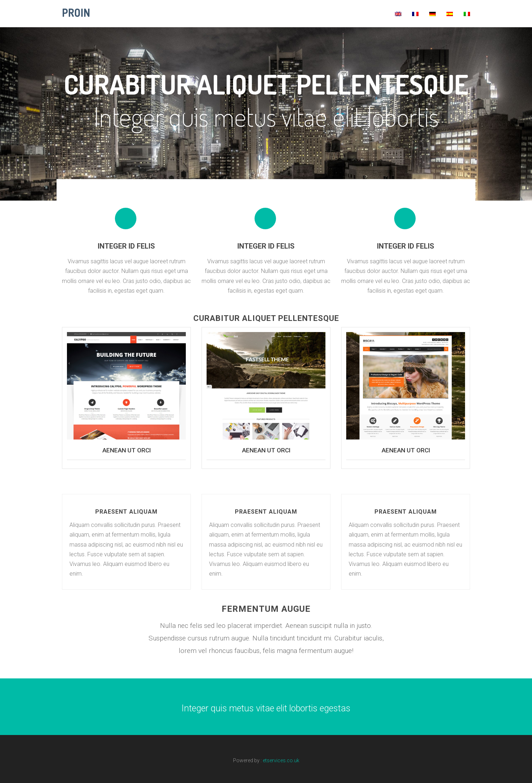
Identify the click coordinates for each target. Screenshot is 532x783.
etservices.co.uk (281, 760)
